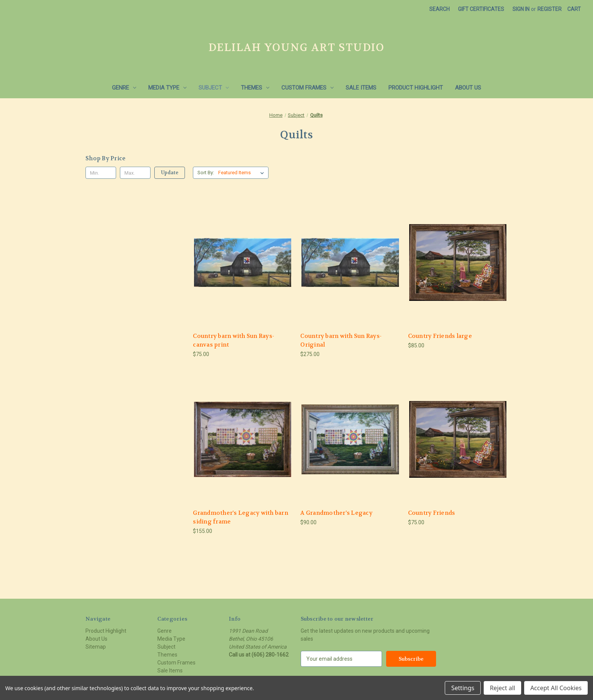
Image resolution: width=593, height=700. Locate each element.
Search (439, 9)
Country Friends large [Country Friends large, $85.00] (440, 336)
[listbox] (243, 173)
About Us (468, 88)
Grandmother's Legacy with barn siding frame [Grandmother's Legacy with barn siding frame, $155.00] (241, 517)
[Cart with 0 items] (574, 9)
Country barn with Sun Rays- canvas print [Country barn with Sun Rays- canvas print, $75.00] (234, 340)
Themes (255, 88)
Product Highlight (416, 88)
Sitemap (96, 647)
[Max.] (135, 173)
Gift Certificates (481, 9)
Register (550, 9)
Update (170, 173)
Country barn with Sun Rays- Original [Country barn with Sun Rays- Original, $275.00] (341, 340)
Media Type (167, 88)
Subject (214, 88)
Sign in (521, 9)
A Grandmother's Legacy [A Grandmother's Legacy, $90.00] (336, 513)
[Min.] (101, 173)
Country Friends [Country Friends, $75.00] (432, 513)
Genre (124, 88)
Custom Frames (307, 88)
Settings (463, 688)
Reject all (502, 688)
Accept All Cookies (556, 688)
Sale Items (361, 88)
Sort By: (206, 173)
